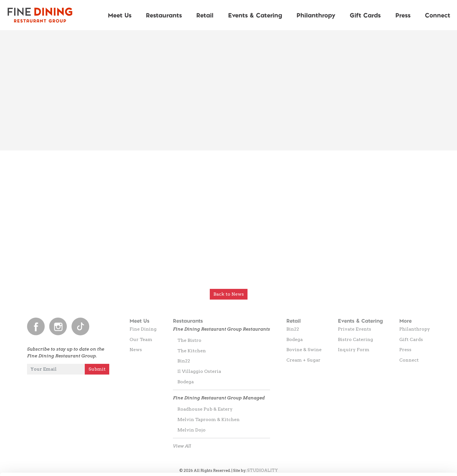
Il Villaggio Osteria (199, 371)
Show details (296, 461)
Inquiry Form (354, 350)
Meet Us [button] (120, 15)
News (136, 350)
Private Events (355, 329)
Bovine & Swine (304, 350)
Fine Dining (143, 329)
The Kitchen (192, 351)
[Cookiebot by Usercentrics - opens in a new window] (36, 465)
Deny (410, 461)
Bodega (186, 382)
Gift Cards (365, 15)
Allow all (410, 424)
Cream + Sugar (303, 360)
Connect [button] (438, 15)
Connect (409, 360)
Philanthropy (316, 15)
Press (403, 15)
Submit (97, 369)
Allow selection (410, 443)
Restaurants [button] (164, 15)
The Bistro (189, 340)
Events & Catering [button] (255, 15)
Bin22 (184, 361)
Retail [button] (205, 15)
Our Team (141, 339)
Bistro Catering (355, 339)
